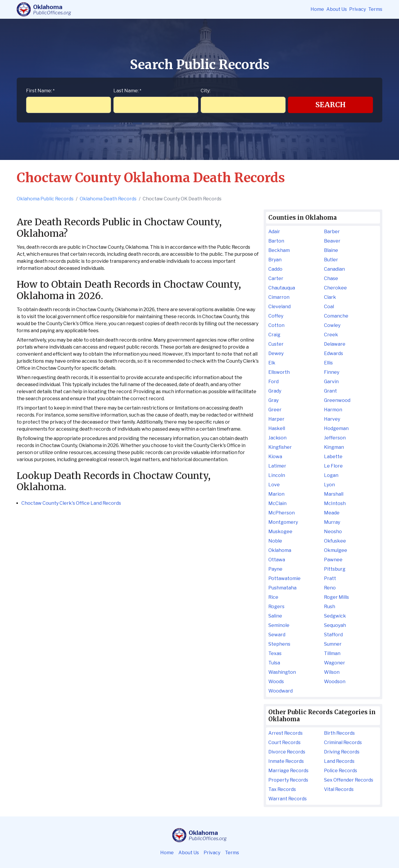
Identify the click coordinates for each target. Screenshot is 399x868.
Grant (330, 391)
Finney (332, 372)
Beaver (332, 241)
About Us (337, 9)
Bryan (275, 260)
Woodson (335, 682)
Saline (275, 616)
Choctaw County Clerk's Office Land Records (71, 503)
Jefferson (335, 438)
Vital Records (339, 789)
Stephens (279, 644)
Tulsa (274, 663)
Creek (331, 335)
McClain (277, 503)
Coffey (276, 316)
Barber (332, 232)
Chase (331, 278)
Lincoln (277, 475)
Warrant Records (288, 799)
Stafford (333, 635)
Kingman (334, 447)
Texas (275, 653)
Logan (331, 475)
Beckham (279, 250)
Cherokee (335, 288)
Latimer (277, 466)
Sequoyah (335, 625)
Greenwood (337, 400)
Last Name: (127, 91)
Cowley (332, 325)
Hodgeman (336, 428)
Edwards (334, 353)
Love (274, 485)
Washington (282, 672)
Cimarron (279, 297)
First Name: (40, 91)
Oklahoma (280, 550)
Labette (333, 457)
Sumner (333, 644)
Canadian (334, 269)
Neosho (333, 532)
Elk (272, 363)
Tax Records (282, 789)
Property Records (288, 780)
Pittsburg (335, 569)
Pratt (330, 578)
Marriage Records (288, 771)
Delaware (335, 344)
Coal (329, 307)
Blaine (331, 250)
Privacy (358, 9)
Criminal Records (343, 742)
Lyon (329, 485)
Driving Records (342, 752)
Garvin (331, 382)
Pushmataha (282, 588)
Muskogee (280, 532)
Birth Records (339, 733)
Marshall (334, 494)
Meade (332, 513)
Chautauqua (282, 288)
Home (317, 9)
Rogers (276, 607)
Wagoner (335, 663)
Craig (274, 335)
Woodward (281, 691)
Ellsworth (279, 372)
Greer (275, 410)
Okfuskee (335, 541)
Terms (375, 9)
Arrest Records (285, 733)
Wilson (332, 672)
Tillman (332, 653)
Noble (275, 541)
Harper (276, 419)
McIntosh (335, 503)
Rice (273, 597)
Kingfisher (280, 447)
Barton (276, 241)
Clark (330, 297)
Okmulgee (336, 550)
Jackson (277, 438)
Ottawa (277, 560)
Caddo (275, 269)
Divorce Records (287, 752)
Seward (277, 635)
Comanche (336, 316)
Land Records (339, 761)
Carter (276, 278)
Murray (332, 522)
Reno (330, 588)
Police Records (341, 771)
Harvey (332, 419)
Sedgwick (335, 616)
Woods (276, 682)
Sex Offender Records (349, 780)
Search (331, 105)
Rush (330, 607)
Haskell (277, 428)
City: (206, 91)
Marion (276, 494)
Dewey (276, 353)
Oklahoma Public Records (45, 199)
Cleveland (279, 307)
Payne (275, 569)
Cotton (276, 325)
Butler (331, 260)
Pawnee (333, 560)
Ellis (328, 363)
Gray (273, 400)
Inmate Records (286, 761)
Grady (275, 391)
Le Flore (333, 466)
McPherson (282, 513)
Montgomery (283, 522)
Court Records (284, 742)
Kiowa (275, 457)
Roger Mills (336, 597)
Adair (274, 232)
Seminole (279, 625)
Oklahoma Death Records (108, 199)
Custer (276, 344)
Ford (273, 382)
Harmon (333, 410)
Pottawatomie (284, 578)
